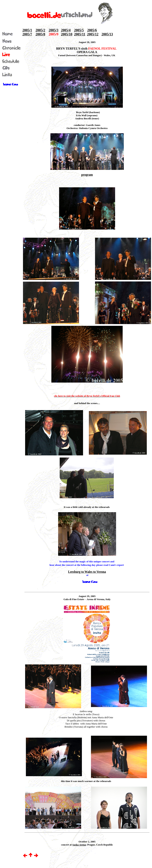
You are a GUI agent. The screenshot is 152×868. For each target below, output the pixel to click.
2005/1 (27, 30)
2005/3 (53, 30)
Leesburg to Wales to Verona (87, 572)
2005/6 (92, 30)
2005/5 (79, 30)
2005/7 (27, 34)
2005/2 (40, 30)
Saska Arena (79, 845)
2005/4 (66, 30)
